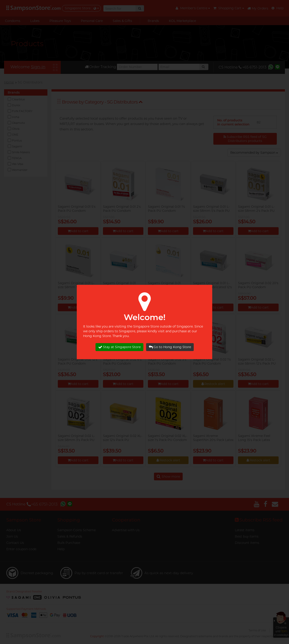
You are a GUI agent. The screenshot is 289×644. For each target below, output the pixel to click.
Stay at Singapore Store (119, 347)
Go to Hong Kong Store (170, 347)
